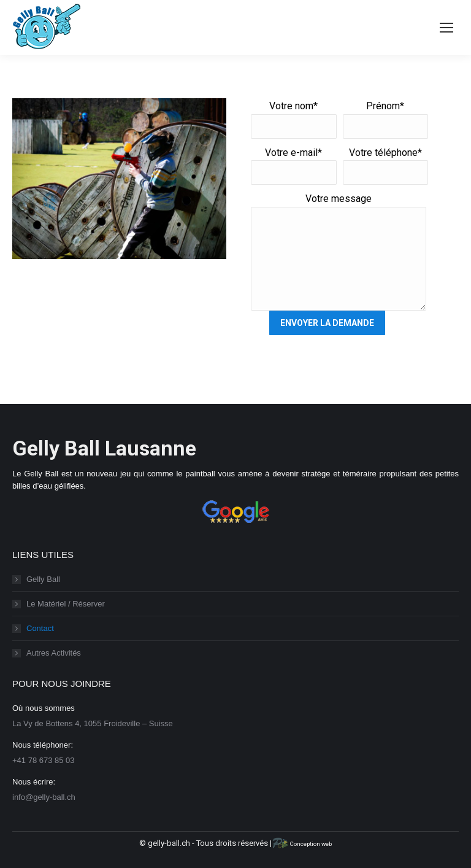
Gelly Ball (43, 579)
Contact (40, 628)
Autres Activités (54, 653)
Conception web (301, 844)
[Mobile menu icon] (446, 28)
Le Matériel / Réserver (66, 604)
